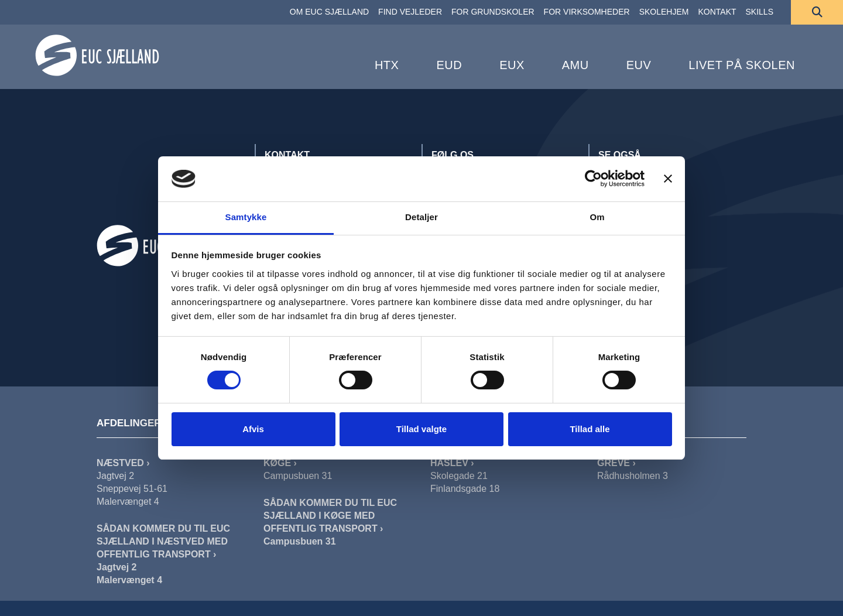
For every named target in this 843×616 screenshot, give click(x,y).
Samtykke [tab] (246, 217)
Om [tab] (597, 217)
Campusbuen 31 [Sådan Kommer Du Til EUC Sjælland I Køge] (300, 541)
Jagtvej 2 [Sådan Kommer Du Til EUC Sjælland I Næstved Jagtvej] (116, 567)
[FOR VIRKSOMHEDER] (587, 12)
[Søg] (817, 12)
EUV (639, 65)
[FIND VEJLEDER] (410, 12)
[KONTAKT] (717, 12)
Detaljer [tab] (421, 217)
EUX (512, 65)
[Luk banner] (668, 179)
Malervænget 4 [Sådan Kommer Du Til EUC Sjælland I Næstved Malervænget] (129, 580)
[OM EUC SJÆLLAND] (329, 12)
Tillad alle (590, 429)
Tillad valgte (421, 429)
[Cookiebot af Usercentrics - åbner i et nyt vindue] (593, 179)
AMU (575, 65)
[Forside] (97, 55)
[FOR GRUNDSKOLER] (493, 12)
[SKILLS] (760, 12)
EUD (449, 65)
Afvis (253, 429)
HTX (387, 65)
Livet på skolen (742, 65)
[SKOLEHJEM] (664, 12)
